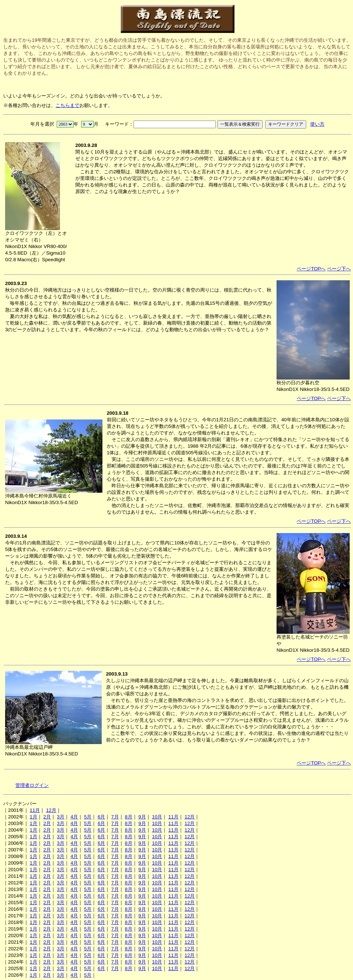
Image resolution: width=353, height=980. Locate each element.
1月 (33, 817)
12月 (51, 810)
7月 (115, 817)
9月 (142, 817)
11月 (35, 810)
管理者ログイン (32, 785)
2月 (47, 817)
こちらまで (67, 105)
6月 (101, 817)
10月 (157, 817)
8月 (128, 817)
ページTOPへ (311, 269)
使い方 (317, 124)
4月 (74, 817)
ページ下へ (339, 269)
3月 (61, 817)
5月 (88, 817)
